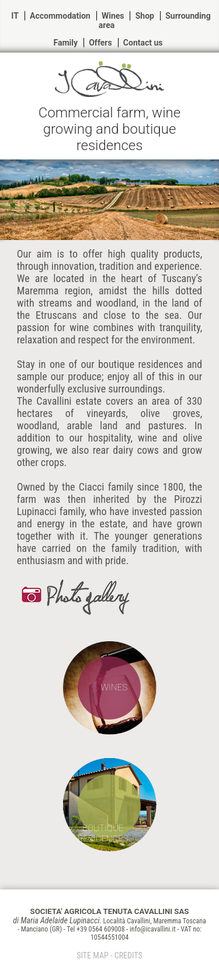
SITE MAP (93, 955)
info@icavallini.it (153, 929)
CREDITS (128, 955)
